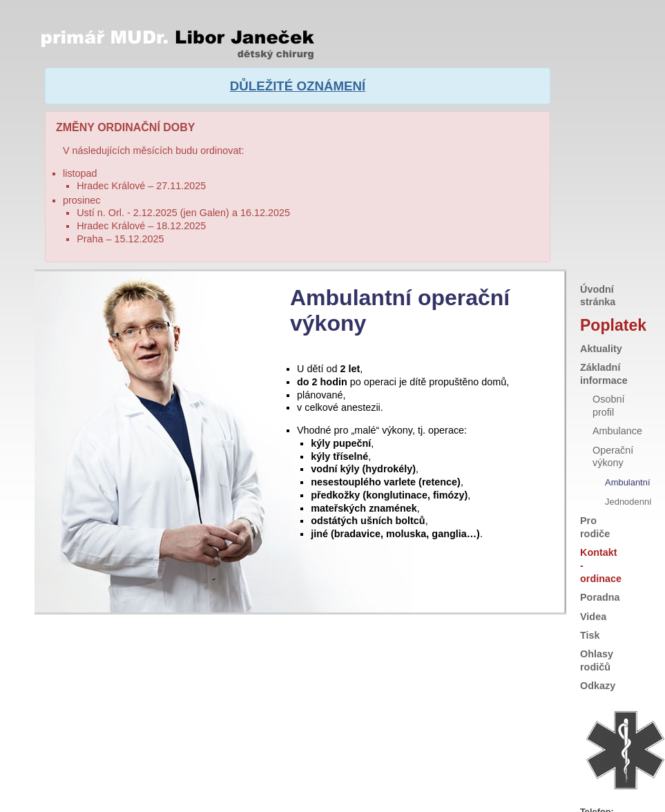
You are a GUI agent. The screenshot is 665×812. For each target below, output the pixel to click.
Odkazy (598, 642)
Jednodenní (628, 457)
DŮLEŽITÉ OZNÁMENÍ (298, 84)
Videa (593, 572)
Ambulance (617, 387)
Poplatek (598, 281)
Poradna (600, 554)
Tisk (590, 591)
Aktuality (601, 304)
